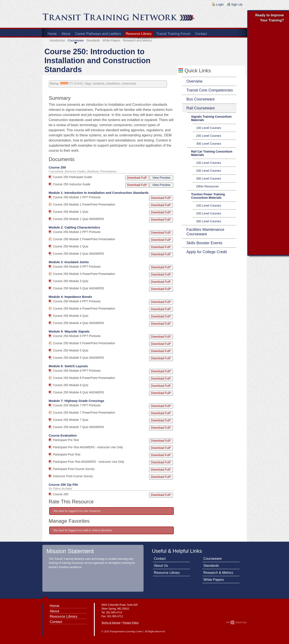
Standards (93, 40)
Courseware (76, 40)
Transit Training (93, 19)
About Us (161, 566)
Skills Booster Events (204, 243)
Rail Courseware (201, 108)
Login (220, 4)
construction (129, 84)
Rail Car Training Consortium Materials (212, 153)
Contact (201, 34)
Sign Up (237, 4)
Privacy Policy (131, 623)
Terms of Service (111, 623)
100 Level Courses (209, 128)
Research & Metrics (218, 573)
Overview (194, 81)
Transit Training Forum (173, 34)
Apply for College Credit (207, 252)
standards (99, 84)
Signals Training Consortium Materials (211, 118)
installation (113, 84)
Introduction (57, 40)
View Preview (161, 178)
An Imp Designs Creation (236, 622)
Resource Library (139, 34)
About (66, 34)
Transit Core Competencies (210, 90)
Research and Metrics (137, 40)
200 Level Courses (209, 136)
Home (52, 34)
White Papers (111, 40)
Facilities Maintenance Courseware (205, 232)
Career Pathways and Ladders (98, 34)
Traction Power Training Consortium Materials (208, 196)
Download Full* (137, 178)
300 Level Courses (209, 144)
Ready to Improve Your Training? (270, 18)
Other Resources (207, 186)
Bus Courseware (201, 99)
